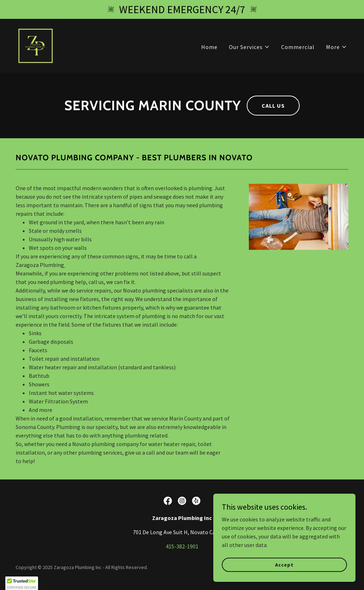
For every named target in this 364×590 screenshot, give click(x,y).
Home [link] (209, 47)
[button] (249, 47)
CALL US (273, 106)
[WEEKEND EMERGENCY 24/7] (182, 9)
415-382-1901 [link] (182, 546)
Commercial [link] (298, 47)
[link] (36, 45)
